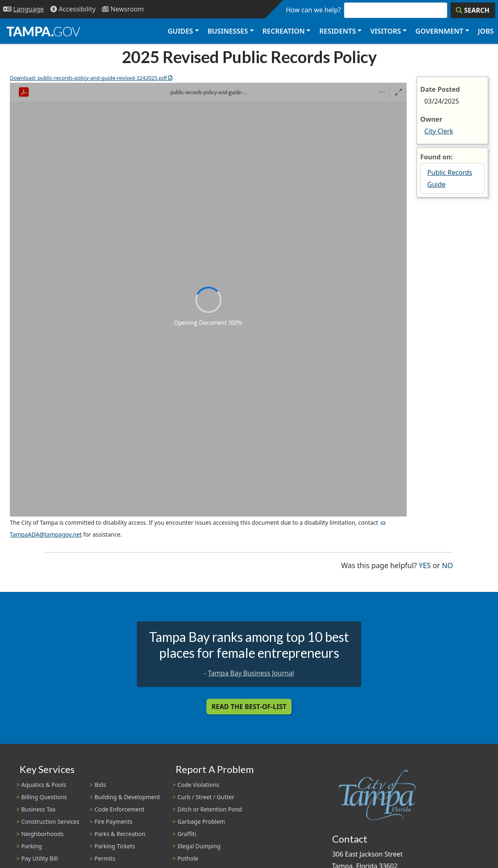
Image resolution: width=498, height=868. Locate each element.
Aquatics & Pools (44, 785)
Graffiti (187, 834)
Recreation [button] (284, 31)
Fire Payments (114, 822)
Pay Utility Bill (40, 858)
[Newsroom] (123, 9)
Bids (100, 785)
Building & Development (127, 797)
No (447, 565)
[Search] (473, 10)
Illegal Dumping (199, 846)
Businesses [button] (228, 31)
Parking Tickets (115, 846)
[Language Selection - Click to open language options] (24, 9)
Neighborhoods (42, 834)
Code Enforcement (120, 809)
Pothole (188, 858)
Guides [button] (180, 31)
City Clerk (439, 131)
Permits (105, 858)
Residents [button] (338, 31)
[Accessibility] (73, 9)
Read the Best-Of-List (249, 707)
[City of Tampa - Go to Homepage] (43, 31)
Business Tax (38, 809)
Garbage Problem (201, 822)
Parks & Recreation (120, 834)
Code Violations (198, 785)
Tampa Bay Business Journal (251, 673)
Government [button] (439, 31)
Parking (32, 846)
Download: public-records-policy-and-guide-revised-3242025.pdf (91, 78)
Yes (425, 565)
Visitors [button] (386, 31)
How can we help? (313, 10)
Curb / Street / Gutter (206, 797)
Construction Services (50, 822)
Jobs (486, 31)
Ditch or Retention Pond (210, 809)
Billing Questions (44, 797)
